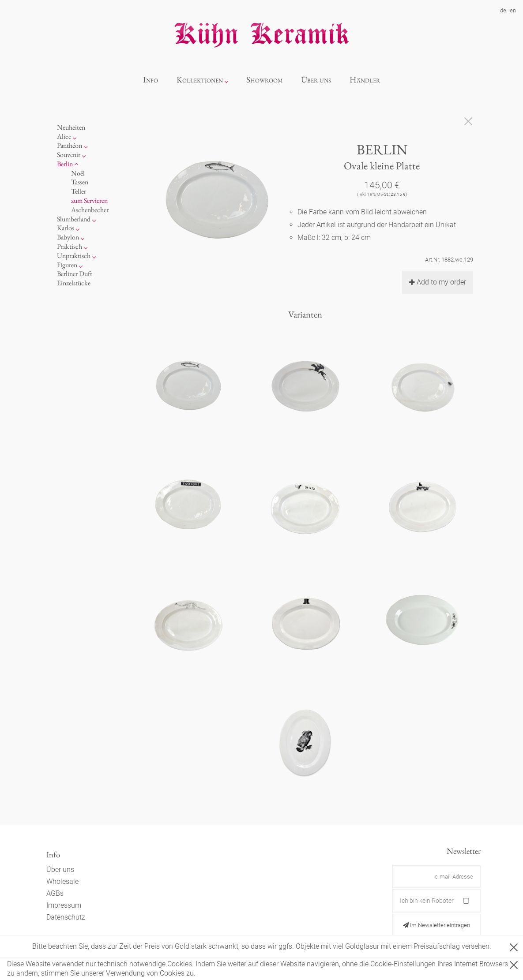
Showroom (265, 80)
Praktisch (70, 246)
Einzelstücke (74, 283)
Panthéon (70, 145)
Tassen (80, 182)
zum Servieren (89, 200)
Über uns (316, 80)
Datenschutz (66, 917)
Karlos (66, 228)
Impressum (64, 905)
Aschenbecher (90, 210)
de (503, 10)
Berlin (65, 164)
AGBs (55, 893)
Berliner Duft (75, 274)
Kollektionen (200, 80)
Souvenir (69, 155)
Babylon (68, 237)
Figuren (67, 265)
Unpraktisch (74, 256)
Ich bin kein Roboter (427, 901)
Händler (365, 80)
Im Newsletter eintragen (436, 925)
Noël (78, 173)
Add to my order (438, 282)
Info (151, 80)
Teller (79, 191)
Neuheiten (71, 127)
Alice (64, 137)
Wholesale (62, 881)
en (513, 10)
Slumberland (74, 219)
